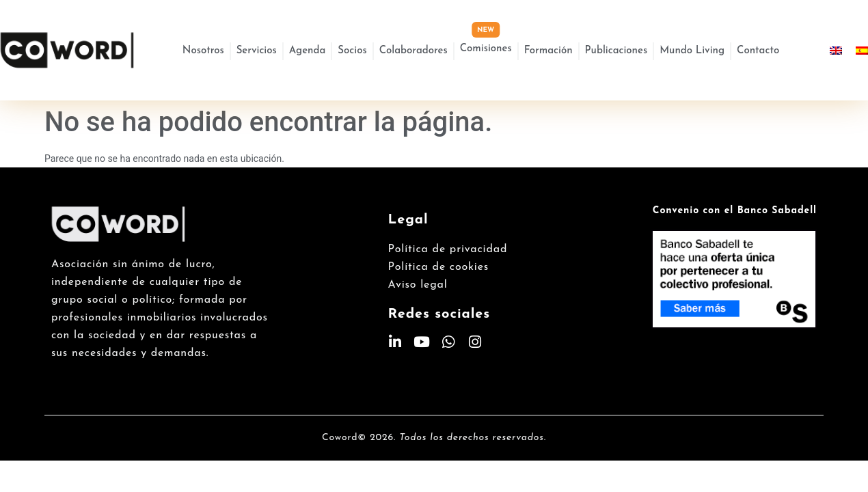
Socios (352, 51)
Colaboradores (413, 51)
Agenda (308, 51)
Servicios (257, 51)
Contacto (758, 51)
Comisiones (486, 49)
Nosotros (203, 51)
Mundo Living (692, 51)
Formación (548, 51)
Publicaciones (616, 51)
